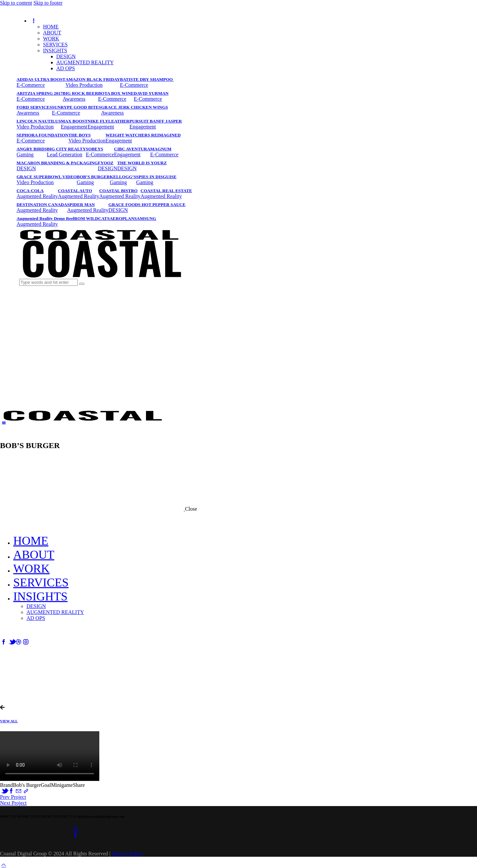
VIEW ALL (9, 721)
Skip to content (16, 3)
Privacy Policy (127, 854)
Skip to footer (48, 3)
